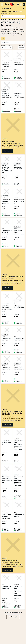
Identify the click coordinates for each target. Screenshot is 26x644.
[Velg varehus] (18, 4)
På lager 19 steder (6, 381)
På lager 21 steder (18, 352)
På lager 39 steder (6, 216)
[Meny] (2, 4)
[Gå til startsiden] (10, 4)
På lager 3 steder (6, 323)
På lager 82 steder (19, 323)
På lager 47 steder (6, 111)
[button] (13, 42)
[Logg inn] (21, 4)
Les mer (8, 151)
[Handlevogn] (24, 4)
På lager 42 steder (19, 246)
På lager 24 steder (6, 352)
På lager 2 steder (6, 246)
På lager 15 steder (18, 79)
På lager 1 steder (18, 111)
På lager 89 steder (6, 79)
